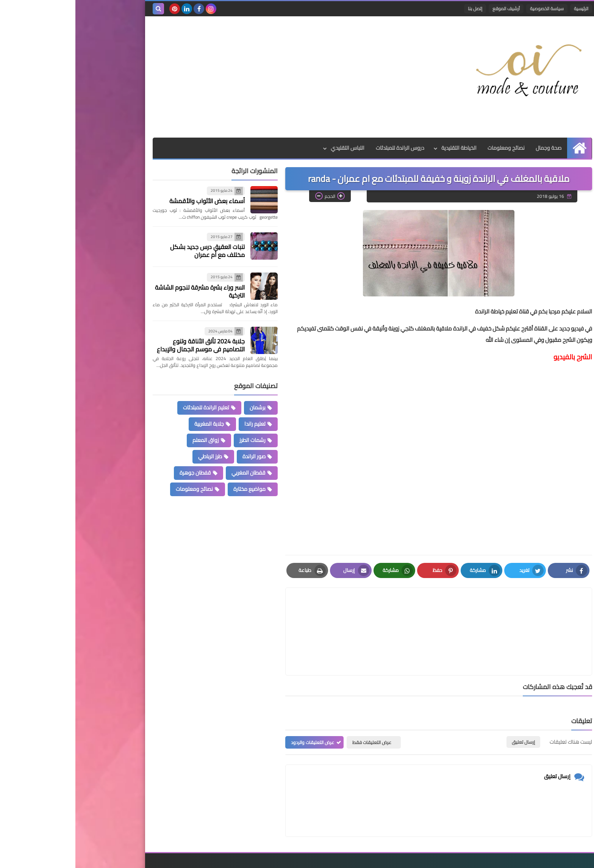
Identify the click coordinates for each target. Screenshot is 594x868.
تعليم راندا (180, 424)
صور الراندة (179, 456)
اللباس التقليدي (272, 148)
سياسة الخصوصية (471, 9)
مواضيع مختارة (174, 489)
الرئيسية (506, 9)
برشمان (182, 407)
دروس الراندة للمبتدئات (324, 148)
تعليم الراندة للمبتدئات (131, 407)
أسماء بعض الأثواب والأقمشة (132, 201)
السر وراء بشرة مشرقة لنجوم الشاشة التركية (124, 291)
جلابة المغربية (134, 424)
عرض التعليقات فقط (296, 706)
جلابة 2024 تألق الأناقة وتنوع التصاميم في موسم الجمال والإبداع (125, 345)
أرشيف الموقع (431, 9)
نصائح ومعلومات (431, 148)
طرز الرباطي (135, 456)
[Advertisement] (215, 77)
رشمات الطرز (177, 440)
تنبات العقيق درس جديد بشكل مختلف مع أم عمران (132, 251)
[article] (291, 613)
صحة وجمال (474, 148)
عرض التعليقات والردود (237, 706)
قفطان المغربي (173, 473)
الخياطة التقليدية (383, 148)
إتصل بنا (400, 9)
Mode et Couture (425, 858)
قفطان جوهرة (120, 473)
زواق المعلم (130, 440)
